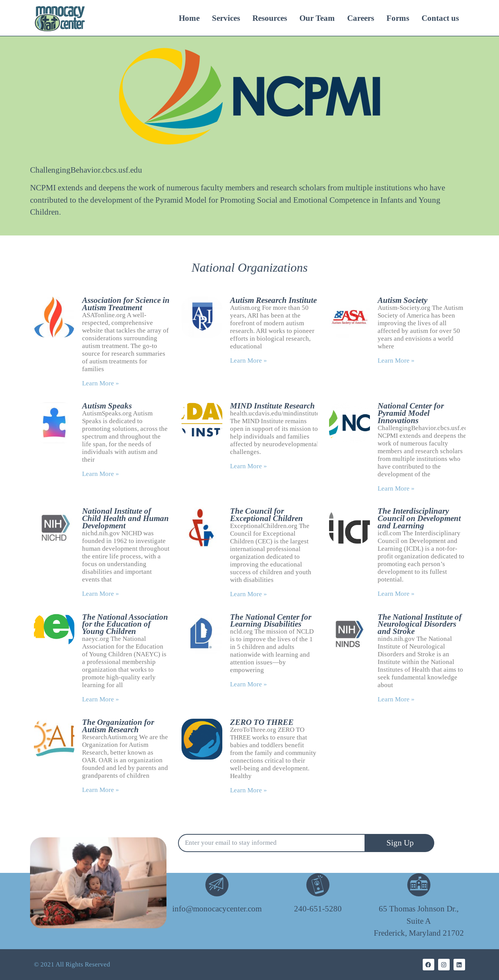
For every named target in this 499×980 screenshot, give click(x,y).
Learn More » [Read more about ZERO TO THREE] (249, 790)
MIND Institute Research (272, 406)
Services (226, 18)
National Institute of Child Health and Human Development (125, 518)
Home (189, 18)
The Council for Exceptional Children (266, 515)
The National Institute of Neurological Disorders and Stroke (420, 624)
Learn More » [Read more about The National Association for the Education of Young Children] (101, 699)
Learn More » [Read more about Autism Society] (396, 361)
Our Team (317, 18)
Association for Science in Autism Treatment (126, 304)
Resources (270, 18)
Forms (398, 18)
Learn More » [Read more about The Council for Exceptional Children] (249, 594)
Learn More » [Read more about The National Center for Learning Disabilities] (249, 684)
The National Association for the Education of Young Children (125, 624)
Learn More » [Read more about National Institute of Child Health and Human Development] (101, 594)
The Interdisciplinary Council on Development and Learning (419, 518)
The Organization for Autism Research (118, 726)
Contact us (440, 18)
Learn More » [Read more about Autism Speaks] (101, 474)
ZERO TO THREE (262, 722)
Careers (361, 18)
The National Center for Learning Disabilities (271, 621)
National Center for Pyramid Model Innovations (411, 413)
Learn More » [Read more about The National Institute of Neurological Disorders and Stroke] (396, 699)
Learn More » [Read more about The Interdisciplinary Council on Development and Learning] (396, 594)
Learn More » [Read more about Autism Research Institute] (249, 361)
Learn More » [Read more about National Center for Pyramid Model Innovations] (396, 488)
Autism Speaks (107, 406)
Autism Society (402, 300)
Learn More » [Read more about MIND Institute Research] (249, 466)
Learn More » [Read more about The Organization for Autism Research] (101, 790)
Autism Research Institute (273, 300)
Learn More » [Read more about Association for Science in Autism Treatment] (101, 383)
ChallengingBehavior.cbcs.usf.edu (86, 170)
